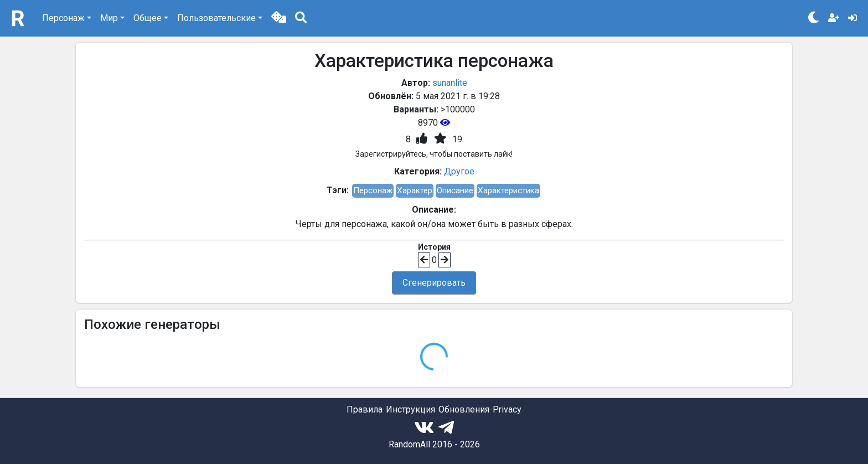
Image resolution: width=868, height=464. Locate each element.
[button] (279, 18)
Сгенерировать (434, 283)
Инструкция (410, 409)
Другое (459, 171)
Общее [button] (148, 18)
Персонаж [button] (63, 18)
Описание (455, 190)
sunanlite (450, 83)
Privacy (507, 409)
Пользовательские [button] (216, 18)
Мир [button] (109, 18)
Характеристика (508, 190)
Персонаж (373, 190)
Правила (365, 409)
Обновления (464, 409)
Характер (415, 190)
